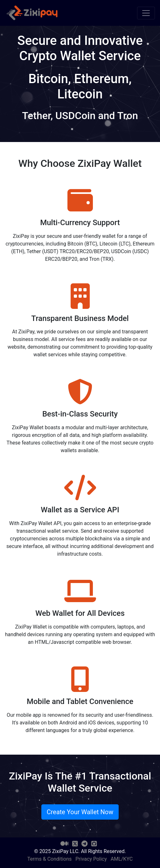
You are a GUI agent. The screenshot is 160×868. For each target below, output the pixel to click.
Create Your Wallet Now (80, 812)
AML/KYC (122, 859)
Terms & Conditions (50, 859)
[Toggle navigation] (146, 13)
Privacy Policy (91, 859)
